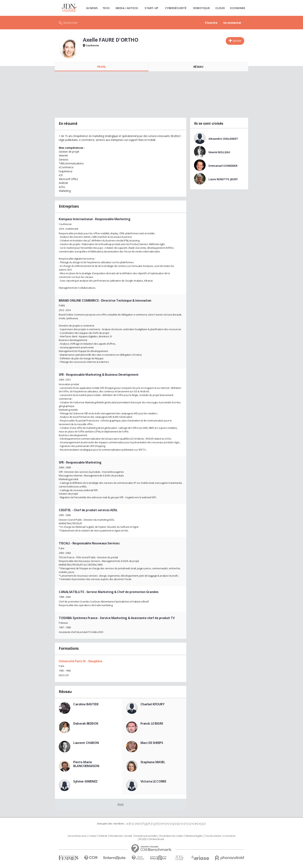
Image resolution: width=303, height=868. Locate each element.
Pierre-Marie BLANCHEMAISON (86, 764)
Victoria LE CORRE (153, 781)
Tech (106, 8)
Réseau (198, 67)
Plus (120, 804)
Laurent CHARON (86, 743)
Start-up (151, 8)
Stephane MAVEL (153, 762)
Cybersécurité (176, 8)
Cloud (220, 8)
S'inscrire (211, 23)
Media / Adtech (127, 8)
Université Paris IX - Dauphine (80, 661)
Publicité (103, 836)
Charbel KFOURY (152, 704)
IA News (92, 8)
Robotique (201, 8)
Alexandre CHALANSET (223, 139)
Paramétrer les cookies (172, 836)
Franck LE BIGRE (152, 723)
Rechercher (70, 23)
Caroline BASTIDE (86, 704)
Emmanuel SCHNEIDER (223, 166)
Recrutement (116, 836)
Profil (102, 67)
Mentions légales (194, 836)
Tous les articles (213, 836)
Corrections (229, 836)
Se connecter (232, 23)
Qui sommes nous (77, 836)
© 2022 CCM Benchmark (152, 839)
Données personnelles (146, 836)
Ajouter (237, 41)
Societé (129, 836)
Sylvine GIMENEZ (85, 781)
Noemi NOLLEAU (219, 152)
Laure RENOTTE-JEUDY (223, 179)
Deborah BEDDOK (86, 723)
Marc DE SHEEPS (152, 743)
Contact (92, 836)
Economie (238, 8)
